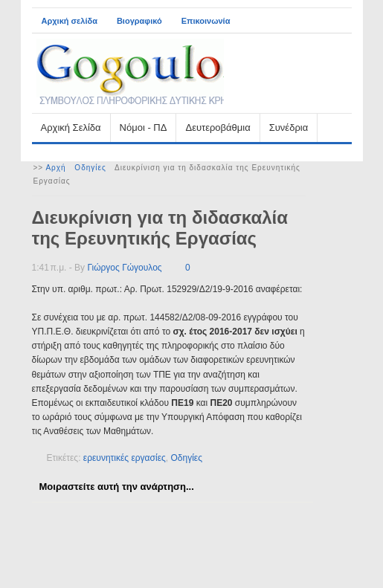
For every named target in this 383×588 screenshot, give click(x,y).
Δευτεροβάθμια (218, 127)
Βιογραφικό (139, 21)
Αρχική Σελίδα (71, 127)
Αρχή (55, 168)
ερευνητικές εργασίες (125, 458)
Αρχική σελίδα (70, 21)
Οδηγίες (90, 168)
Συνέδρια (289, 127)
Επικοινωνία (206, 21)
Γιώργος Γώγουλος (124, 268)
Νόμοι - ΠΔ (144, 127)
